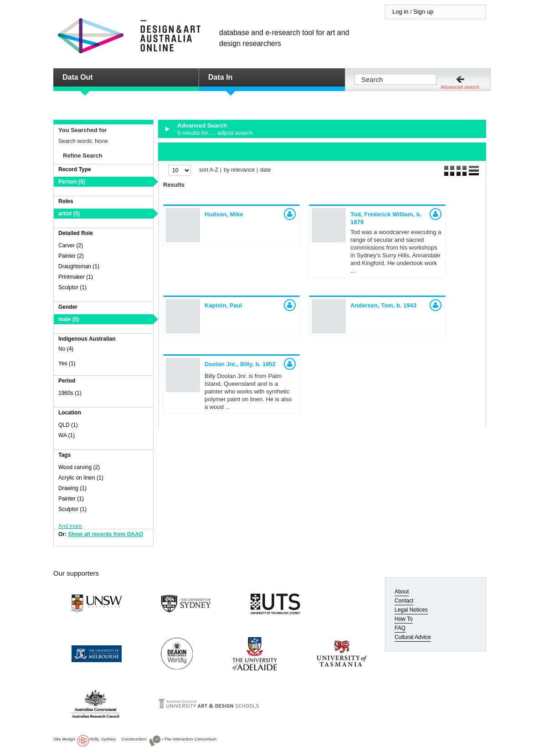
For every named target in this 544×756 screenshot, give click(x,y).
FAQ (400, 628)
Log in (400, 12)
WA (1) (67, 435)
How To (404, 619)
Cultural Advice (413, 637)
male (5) (69, 319)
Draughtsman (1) (79, 266)
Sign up (423, 12)
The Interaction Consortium (190, 739)
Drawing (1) (72, 488)
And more (70, 526)
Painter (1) (71, 499)
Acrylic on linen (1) (81, 478)
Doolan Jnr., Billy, (240, 364)
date (265, 170)
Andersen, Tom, (383, 305)
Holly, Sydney (103, 739)
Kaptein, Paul (223, 305)
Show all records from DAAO (105, 534)
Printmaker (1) (76, 277)
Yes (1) (67, 363)
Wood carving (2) (79, 467)
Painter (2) (71, 256)
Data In (220, 77)
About (402, 592)
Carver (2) (71, 245)
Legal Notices (411, 610)
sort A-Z (209, 170)
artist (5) (69, 214)
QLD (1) (68, 425)
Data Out (78, 77)
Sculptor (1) (72, 287)
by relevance (239, 170)
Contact (404, 601)
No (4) (66, 349)
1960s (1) (70, 393)
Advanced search (460, 87)
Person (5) (72, 182)
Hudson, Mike (224, 214)
